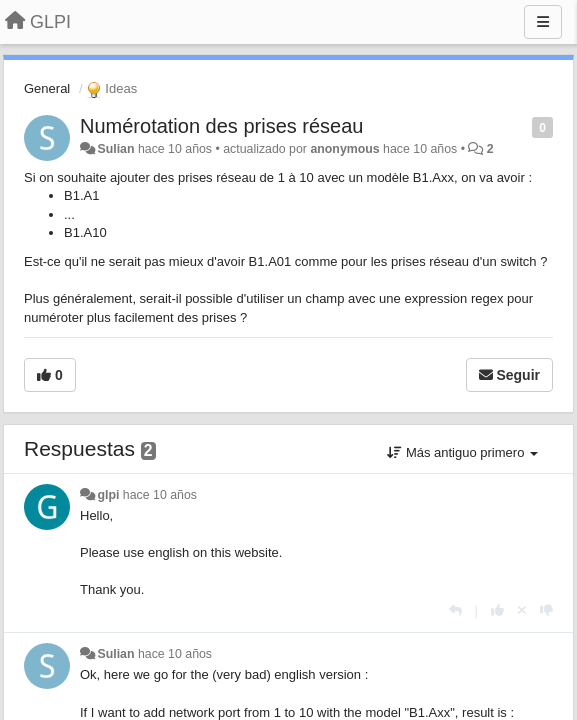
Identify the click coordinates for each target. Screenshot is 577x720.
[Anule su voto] (522, 610)
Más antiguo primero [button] (462, 452)
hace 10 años (160, 495)
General (47, 88)
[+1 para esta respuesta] (497, 610)
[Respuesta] (455, 610)
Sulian (115, 149)
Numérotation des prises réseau (221, 126)
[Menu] (543, 22)
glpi (108, 495)
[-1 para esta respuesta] (546, 610)
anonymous (344, 149)
